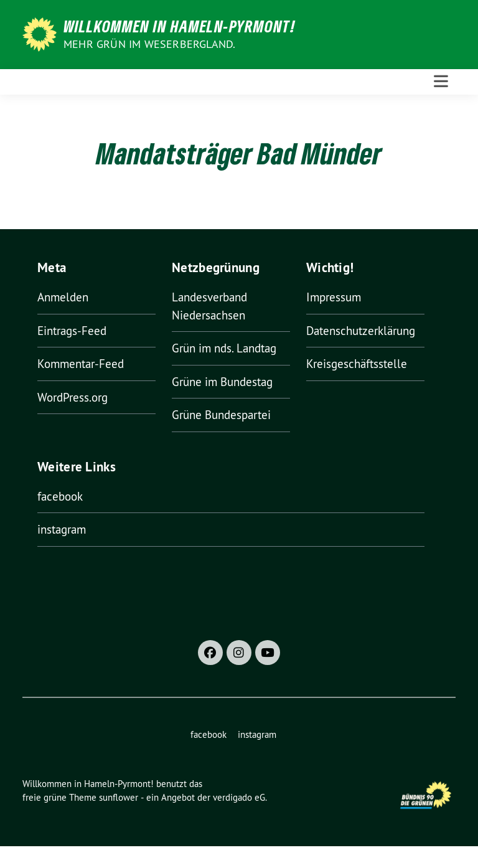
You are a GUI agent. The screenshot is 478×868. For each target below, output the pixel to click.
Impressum (334, 297)
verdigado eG (239, 797)
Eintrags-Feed (72, 331)
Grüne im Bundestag (222, 382)
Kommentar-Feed (81, 364)
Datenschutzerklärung (361, 331)
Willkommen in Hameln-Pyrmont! (180, 26)
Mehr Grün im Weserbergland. (149, 44)
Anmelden (63, 297)
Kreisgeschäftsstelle (357, 364)
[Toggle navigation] (441, 82)
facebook (60, 496)
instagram (62, 529)
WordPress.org (73, 397)
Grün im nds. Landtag (224, 348)
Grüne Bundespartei (221, 415)
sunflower (119, 797)
